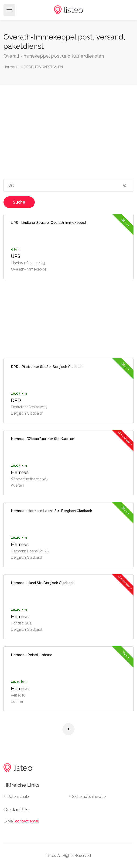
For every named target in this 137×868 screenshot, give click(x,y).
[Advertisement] (68, 129)
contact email (27, 821)
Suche (19, 202)
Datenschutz (18, 797)
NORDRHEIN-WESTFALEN (42, 67)
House (9, 67)
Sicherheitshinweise (89, 797)
